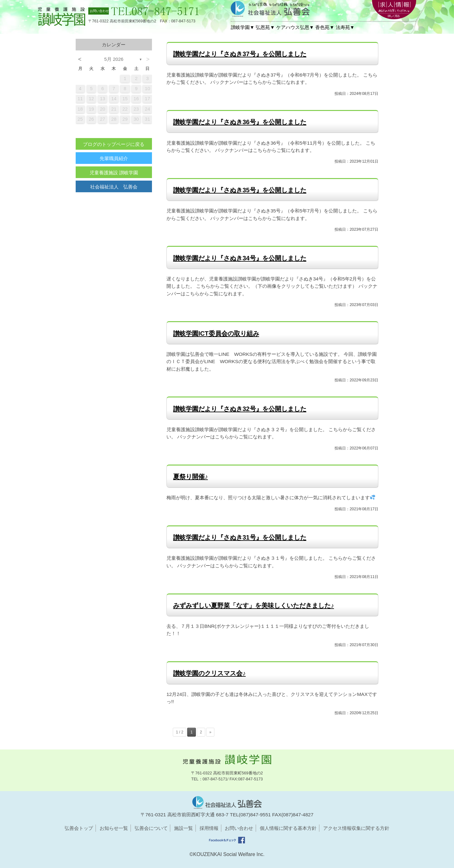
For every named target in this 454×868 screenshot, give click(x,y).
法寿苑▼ (345, 27)
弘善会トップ (79, 828)
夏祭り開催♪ (190, 477)
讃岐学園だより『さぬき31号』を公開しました (240, 537)
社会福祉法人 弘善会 (114, 187)
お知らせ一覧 (114, 828)
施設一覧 (183, 828)
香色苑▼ (325, 27)
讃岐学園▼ (243, 27)
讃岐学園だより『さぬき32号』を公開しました (240, 409)
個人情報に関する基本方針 (288, 828)
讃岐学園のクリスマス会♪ (209, 673)
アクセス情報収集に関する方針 (356, 828)
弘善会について (151, 828)
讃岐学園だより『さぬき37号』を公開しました (240, 54)
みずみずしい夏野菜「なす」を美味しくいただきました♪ (253, 605)
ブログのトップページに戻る (114, 144)
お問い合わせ (239, 828)
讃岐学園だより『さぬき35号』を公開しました (240, 190)
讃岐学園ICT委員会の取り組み (216, 333)
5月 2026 (114, 59)
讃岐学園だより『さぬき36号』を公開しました (240, 122)
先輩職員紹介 (114, 158)
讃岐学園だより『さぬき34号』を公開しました (240, 258)
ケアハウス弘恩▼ (295, 27)
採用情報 (209, 828)
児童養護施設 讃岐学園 (114, 173)
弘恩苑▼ (265, 27)
